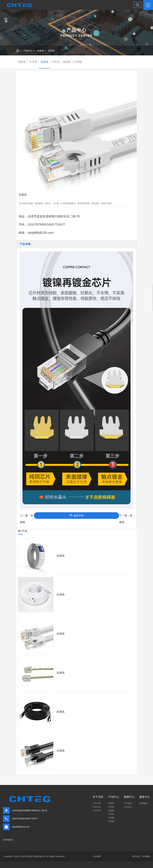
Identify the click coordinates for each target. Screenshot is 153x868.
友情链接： (9, 840)
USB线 (78, 62)
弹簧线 (22, 62)
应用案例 (143, 803)
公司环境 (97, 810)
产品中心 (28, 51)
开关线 (33, 62)
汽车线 (56, 62)
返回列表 (76, 515)
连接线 (40, 51)
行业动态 (128, 807)
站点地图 (97, 856)
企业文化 (97, 807)
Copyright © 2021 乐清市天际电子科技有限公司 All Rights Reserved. (34, 856)
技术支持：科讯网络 (141, 856)
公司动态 (128, 803)
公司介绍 (97, 803)
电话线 (67, 62)
